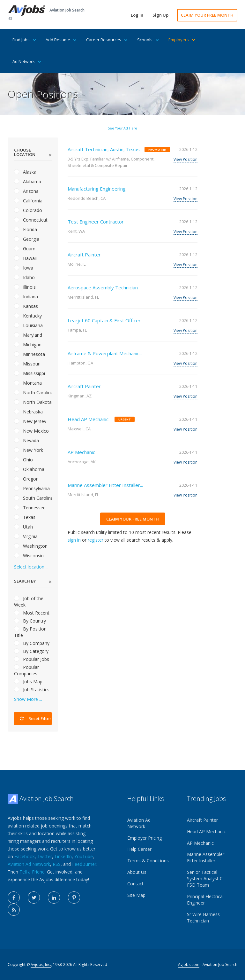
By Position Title (30, 632)
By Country (30, 621)
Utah (23, 527)
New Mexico (31, 431)
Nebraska (28, 412)
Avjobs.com (189, 964)
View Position (186, 159)
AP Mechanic (81, 452)
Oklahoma (29, 469)
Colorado (28, 210)
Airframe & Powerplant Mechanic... (105, 353)
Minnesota (30, 354)
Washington (31, 546)
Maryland (28, 335)
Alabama (28, 181)
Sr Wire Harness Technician (203, 917)
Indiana (26, 297)
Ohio (23, 460)
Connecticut (31, 220)
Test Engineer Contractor (96, 222)
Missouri (27, 364)
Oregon (26, 479)
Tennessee (30, 508)
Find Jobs (24, 40)
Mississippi (30, 373)
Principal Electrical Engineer (205, 900)
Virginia (26, 536)
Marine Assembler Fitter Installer (206, 857)
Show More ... (28, 699)
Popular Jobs (32, 659)
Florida (26, 229)
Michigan (28, 345)
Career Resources (107, 40)
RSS (57, 864)
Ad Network (27, 61)
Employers (182, 40)
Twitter (45, 856)
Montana (28, 383)
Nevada (26, 440)
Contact (135, 884)
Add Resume (61, 40)
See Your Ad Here (122, 128)
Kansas (26, 306)
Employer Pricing (145, 838)
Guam (25, 249)
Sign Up (160, 15)
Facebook (25, 856)
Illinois (25, 287)
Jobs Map (28, 682)
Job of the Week (29, 602)
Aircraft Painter (84, 255)
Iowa (24, 268)
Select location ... (31, 567)
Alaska (25, 172)
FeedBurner (84, 864)
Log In (137, 15)
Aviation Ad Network (29, 864)
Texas (25, 517)
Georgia (27, 239)
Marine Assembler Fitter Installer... (105, 485)
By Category (31, 651)
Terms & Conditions (148, 861)
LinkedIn (63, 856)
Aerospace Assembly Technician (103, 287)
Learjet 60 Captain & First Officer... (106, 320)
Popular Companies (26, 670)
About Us (137, 872)
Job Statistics (32, 690)
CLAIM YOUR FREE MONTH (207, 15)
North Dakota (33, 402)
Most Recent (32, 613)
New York (29, 450)
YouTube (84, 856)
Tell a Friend (32, 872)
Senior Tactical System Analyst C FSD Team (205, 878)
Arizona (26, 191)
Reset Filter (36, 718)
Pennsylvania (32, 488)
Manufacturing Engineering (97, 189)
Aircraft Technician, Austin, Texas (104, 149)
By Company (32, 643)
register (96, 540)
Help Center (139, 849)
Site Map (136, 895)
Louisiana (28, 325)
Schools (148, 40)
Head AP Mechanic (88, 419)
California (28, 201)
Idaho (24, 277)
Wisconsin (29, 556)
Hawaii (25, 258)
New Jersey (30, 421)
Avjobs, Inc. (41, 964)
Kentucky (28, 316)
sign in (74, 540)
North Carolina (33, 392)
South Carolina (33, 498)
